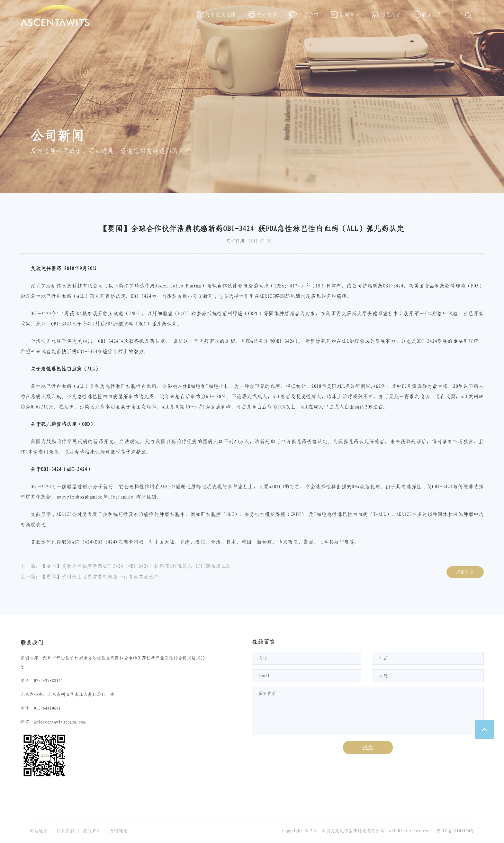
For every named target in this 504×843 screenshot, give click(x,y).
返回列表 (465, 572)
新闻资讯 (349, 14)
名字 (263, 658)
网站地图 (39, 831)
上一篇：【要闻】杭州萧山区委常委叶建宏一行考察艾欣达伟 (90, 577)
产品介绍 (308, 14)
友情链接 (119, 831)
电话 (383, 658)
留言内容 (267, 693)
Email (264, 676)
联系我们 (432, 14)
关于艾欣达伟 (220, 14)
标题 (383, 676)
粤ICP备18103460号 (455, 831)
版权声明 (92, 831)
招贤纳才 (391, 14)
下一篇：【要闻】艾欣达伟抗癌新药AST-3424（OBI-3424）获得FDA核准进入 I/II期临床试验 (126, 566)
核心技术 (267, 14)
